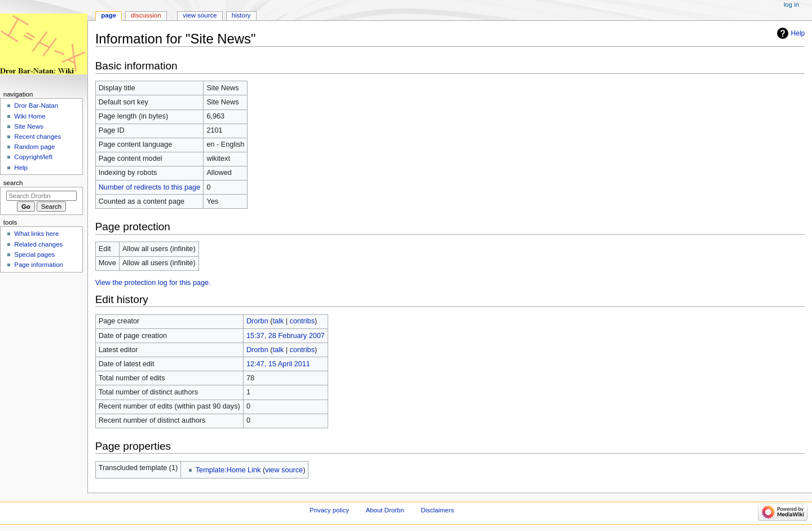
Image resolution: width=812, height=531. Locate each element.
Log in (791, 5)
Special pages (34, 254)
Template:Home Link (228, 470)
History (241, 15)
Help (798, 33)
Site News (29, 126)
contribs (302, 321)
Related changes (38, 244)
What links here (36, 234)
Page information (39, 265)
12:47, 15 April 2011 (278, 364)
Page (109, 15)
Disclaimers (437, 510)
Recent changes (37, 137)
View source (200, 15)
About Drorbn (385, 510)
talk (278, 321)
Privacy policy (329, 510)
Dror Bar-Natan (36, 106)
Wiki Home (30, 116)
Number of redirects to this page (150, 187)
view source (284, 470)
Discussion (146, 15)
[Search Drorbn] (41, 196)
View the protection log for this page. (153, 283)
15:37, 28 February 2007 (286, 336)
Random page (34, 147)
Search (13, 183)
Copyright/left (33, 157)
